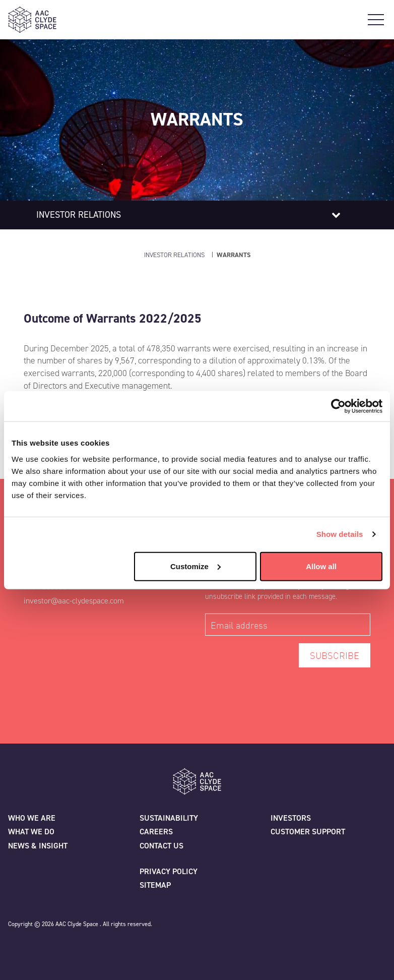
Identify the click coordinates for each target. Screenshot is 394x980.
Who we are (32, 818)
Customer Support (308, 832)
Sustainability (169, 818)
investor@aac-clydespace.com (74, 601)
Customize (195, 566)
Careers (156, 832)
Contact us (161, 846)
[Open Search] (358, 20)
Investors (291, 818)
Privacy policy (169, 871)
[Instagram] (83, 948)
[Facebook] (38, 948)
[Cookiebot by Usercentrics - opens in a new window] (338, 406)
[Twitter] (16, 948)
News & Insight (38, 846)
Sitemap (155, 885)
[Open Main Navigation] (376, 20)
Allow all (321, 566)
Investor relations (79, 215)
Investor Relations (174, 255)
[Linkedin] (60, 948)
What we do (31, 832)
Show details (340, 534)
